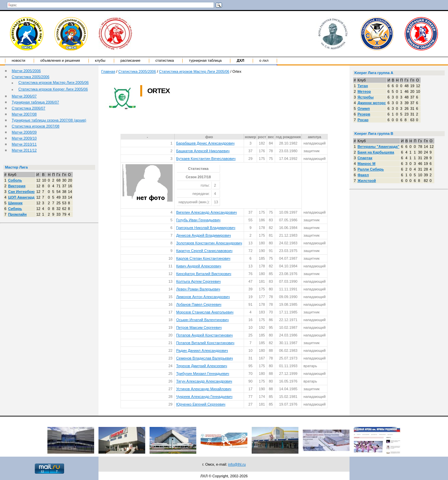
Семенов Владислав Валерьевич (205, 358)
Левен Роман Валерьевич (198, 289)
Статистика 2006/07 (29, 108)
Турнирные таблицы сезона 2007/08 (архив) (49, 120)
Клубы (100, 60)
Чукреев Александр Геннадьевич (204, 397)
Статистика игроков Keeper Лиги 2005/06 (53, 89)
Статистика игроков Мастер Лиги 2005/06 (54, 82)
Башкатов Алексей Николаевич (203, 151)
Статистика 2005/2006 (31, 77)
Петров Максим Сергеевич (199, 327)
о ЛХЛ (264, 60)
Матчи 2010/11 (24, 144)
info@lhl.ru (237, 464)
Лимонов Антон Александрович (203, 297)
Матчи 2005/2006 (26, 71)
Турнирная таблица (205, 60)
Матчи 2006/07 (24, 96)
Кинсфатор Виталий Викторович (204, 274)
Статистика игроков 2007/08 (36, 126)
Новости (19, 60)
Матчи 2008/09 (24, 132)
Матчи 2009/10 (24, 138)
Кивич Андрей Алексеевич (199, 266)
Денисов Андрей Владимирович (204, 235)
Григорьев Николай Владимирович (206, 228)
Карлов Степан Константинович (203, 258)
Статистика (165, 60)
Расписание (131, 60)
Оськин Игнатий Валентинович (202, 320)
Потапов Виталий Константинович (205, 343)
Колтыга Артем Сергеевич (198, 281)
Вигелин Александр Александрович (207, 212)
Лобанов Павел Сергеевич (199, 304)
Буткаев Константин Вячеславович (206, 159)
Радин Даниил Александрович (202, 350)
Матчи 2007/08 (24, 114)
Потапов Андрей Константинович (204, 335)
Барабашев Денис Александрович (205, 143)
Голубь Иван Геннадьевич (198, 220)
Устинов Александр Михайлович (204, 389)
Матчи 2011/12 (24, 150)
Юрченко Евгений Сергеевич (201, 404)
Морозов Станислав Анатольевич (205, 312)
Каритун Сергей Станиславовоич (204, 251)
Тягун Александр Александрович (204, 381)
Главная (108, 71)
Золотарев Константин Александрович (209, 243)
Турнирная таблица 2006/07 (35, 102)
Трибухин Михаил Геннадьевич (203, 374)
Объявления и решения (60, 60)
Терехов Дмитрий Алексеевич (202, 366)
